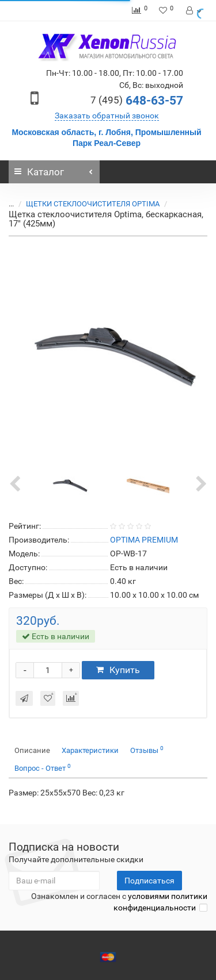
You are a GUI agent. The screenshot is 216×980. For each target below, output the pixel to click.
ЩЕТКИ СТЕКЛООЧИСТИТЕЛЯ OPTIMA (86, 204)
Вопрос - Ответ (43, 768)
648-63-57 (137, 101)
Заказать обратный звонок (107, 116)
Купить (118, 670)
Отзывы (147, 750)
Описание (32, 750)
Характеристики (90, 750)
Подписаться (149, 881)
